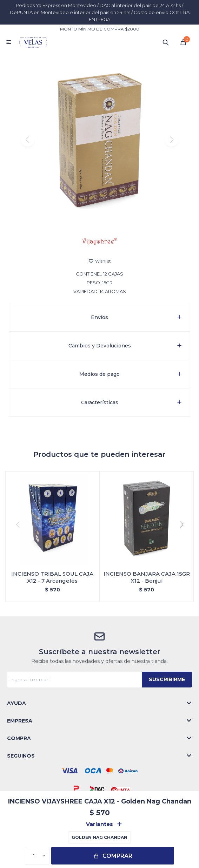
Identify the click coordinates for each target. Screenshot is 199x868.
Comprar (117, 856)
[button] (99, 219)
